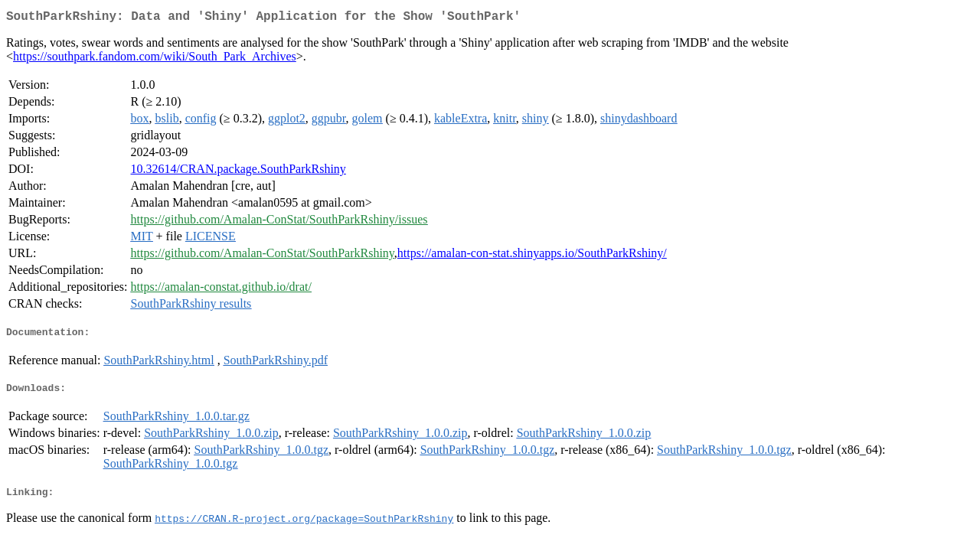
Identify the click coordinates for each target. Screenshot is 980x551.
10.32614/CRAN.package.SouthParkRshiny (238, 172)
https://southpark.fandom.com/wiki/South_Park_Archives (155, 59)
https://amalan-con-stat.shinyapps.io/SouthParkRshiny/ (532, 256)
